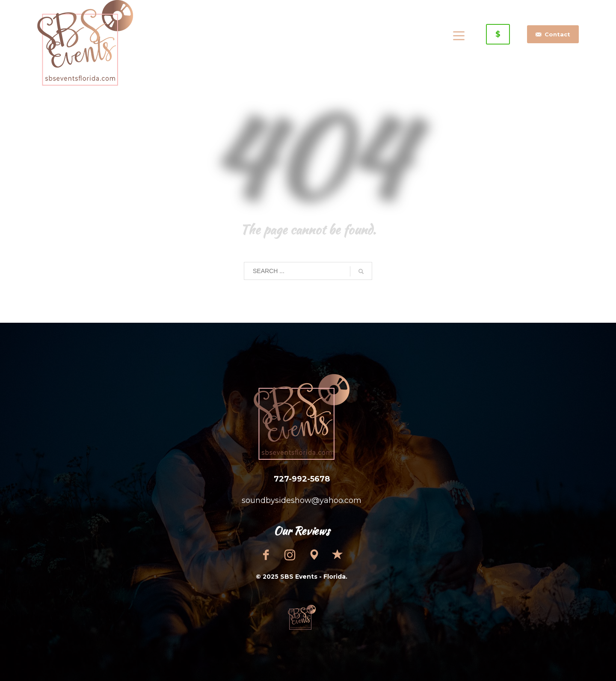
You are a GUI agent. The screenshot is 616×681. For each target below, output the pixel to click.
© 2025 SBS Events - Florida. (302, 577)
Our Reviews (302, 531)
